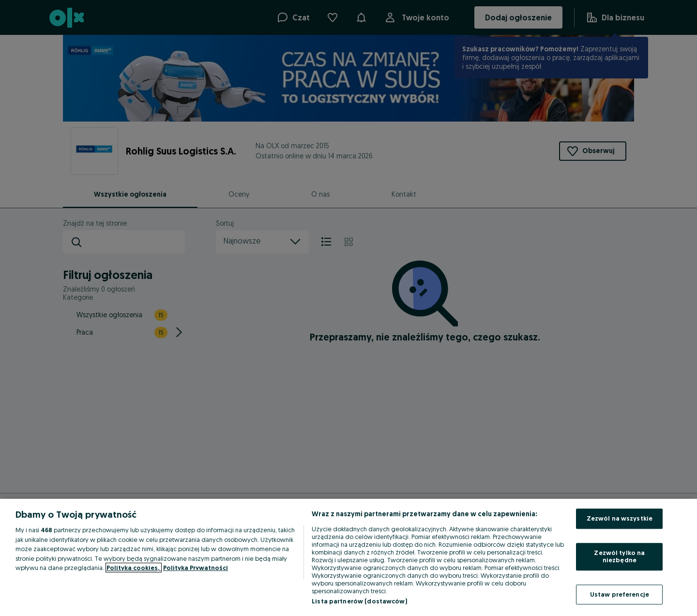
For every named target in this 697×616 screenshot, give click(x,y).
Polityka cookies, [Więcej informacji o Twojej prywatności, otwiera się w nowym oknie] (134, 568)
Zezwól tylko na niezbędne (619, 556)
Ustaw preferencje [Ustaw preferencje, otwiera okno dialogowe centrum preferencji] (620, 594)
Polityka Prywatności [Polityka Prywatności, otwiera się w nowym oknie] (196, 568)
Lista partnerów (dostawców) (359, 601)
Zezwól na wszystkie (620, 518)
